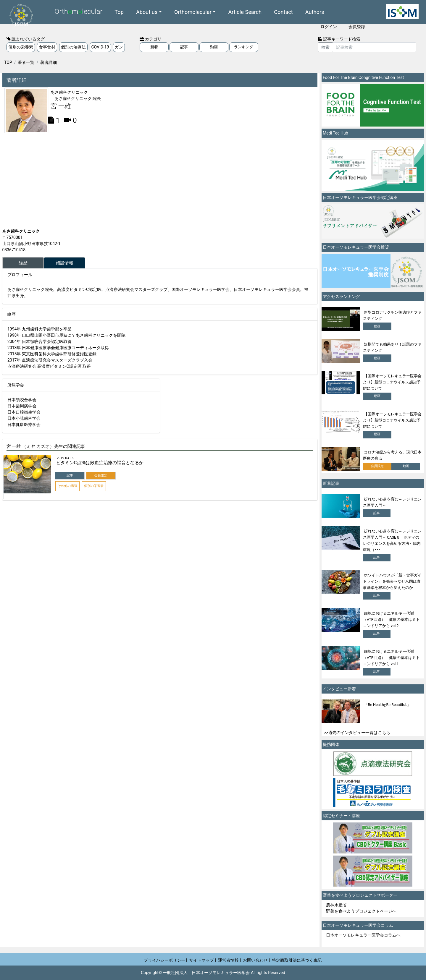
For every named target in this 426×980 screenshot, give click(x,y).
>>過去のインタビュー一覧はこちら (357, 733)
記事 (184, 47)
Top (119, 12)
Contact (283, 12)
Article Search (245, 12)
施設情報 (64, 263)
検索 (325, 47)
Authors (315, 12)
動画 (214, 47)
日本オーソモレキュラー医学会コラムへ (363, 935)
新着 (154, 47)
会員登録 (357, 27)
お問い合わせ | (256, 960)
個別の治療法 (73, 47)
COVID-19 (100, 47)
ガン (119, 47)
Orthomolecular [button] (193, 12)
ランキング (244, 47)
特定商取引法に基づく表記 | (298, 960)
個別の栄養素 (21, 47)
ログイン (329, 27)
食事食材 (47, 47)
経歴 (23, 263)
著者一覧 (26, 62)
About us (147, 12)
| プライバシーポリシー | (164, 960)
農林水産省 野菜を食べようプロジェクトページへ (361, 908)
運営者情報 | (229, 960)
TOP (8, 62)
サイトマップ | (202, 960)
